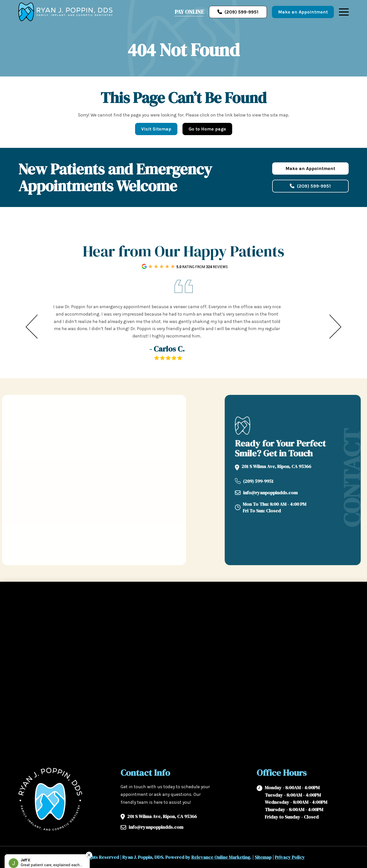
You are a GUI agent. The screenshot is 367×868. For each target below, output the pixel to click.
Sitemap (263, 857)
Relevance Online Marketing (221, 857)
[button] (344, 12)
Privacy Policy (290, 857)
